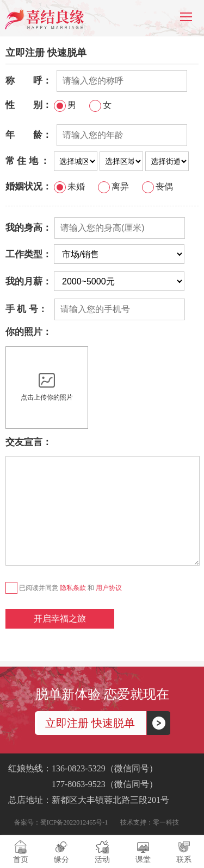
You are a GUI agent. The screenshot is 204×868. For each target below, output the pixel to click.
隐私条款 (73, 588)
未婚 (69, 187)
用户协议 (109, 588)
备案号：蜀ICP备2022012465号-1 (61, 822)
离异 (113, 187)
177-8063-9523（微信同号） (83, 784)
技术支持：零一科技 (150, 822)
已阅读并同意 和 (64, 588)
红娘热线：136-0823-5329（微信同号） (83, 768)
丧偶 (157, 187)
